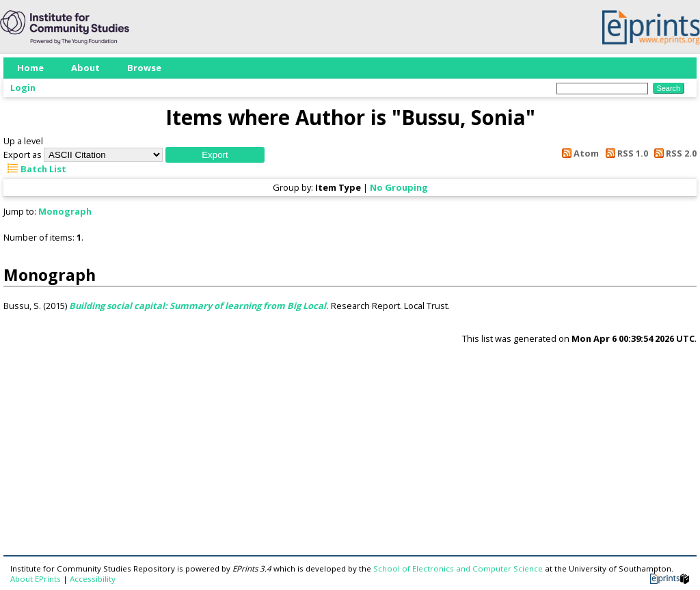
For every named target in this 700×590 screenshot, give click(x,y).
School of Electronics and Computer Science (458, 568)
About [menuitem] (85, 68)
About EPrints (36, 579)
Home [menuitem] (30, 68)
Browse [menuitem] (144, 68)
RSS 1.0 (624, 153)
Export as (23, 155)
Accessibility (93, 579)
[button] (215, 155)
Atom (578, 153)
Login (23, 88)
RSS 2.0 (673, 153)
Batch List (35, 169)
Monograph (65, 211)
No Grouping (399, 187)
